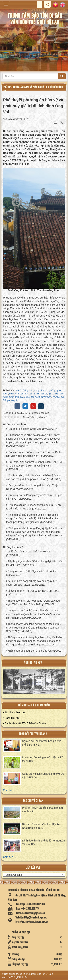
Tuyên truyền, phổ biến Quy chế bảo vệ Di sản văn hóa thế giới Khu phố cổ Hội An (34, 477)
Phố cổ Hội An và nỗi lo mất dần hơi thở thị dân (42, 810)
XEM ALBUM (34, 683)
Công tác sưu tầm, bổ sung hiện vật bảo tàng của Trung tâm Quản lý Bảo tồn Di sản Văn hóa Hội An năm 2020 (33, 614)
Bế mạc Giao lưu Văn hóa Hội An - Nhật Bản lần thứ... (42, 826)
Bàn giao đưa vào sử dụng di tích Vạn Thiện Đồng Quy (32, 487)
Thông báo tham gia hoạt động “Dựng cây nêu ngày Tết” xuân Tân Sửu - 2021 (33, 602)
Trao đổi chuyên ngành (33, 734)
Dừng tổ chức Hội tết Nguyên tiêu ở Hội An (32, 571)
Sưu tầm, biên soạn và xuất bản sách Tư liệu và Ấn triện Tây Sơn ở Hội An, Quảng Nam (34, 464)
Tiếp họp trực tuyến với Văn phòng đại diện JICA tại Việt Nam (34, 563)
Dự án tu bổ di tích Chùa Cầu (25, 429)
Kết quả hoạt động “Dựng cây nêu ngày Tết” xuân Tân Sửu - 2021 (32, 583)
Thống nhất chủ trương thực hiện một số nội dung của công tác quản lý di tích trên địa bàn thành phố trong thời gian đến (32, 518)
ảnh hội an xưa (33, 663)
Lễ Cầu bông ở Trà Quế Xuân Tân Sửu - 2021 (34, 591)
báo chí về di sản (33, 801)
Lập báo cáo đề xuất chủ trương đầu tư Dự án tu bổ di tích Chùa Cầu (33, 507)
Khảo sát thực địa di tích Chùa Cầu (27, 651)
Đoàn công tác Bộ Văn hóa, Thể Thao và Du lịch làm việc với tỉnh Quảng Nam (35, 454)
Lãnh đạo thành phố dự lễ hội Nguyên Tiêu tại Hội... (44, 842)
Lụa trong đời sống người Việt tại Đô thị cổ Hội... (43, 759)
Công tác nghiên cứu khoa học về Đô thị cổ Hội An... (43, 776)
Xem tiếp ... (10, 790)
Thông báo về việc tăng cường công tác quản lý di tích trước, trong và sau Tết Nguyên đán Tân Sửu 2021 (34, 628)
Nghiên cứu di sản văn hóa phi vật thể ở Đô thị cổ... (41, 743)
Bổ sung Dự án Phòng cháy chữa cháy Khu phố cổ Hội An (34, 497)
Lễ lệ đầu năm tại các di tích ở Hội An (29, 552)
